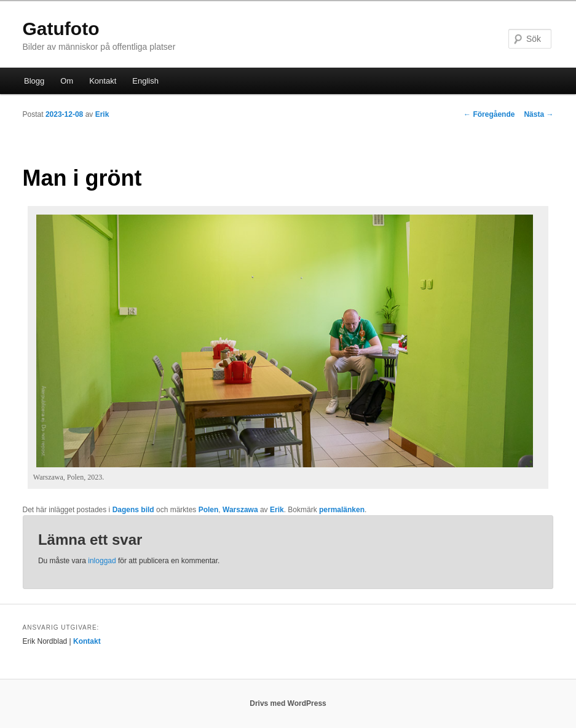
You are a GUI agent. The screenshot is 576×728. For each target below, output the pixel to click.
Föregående (489, 114)
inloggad (102, 561)
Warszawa (240, 510)
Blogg (34, 81)
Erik (102, 114)
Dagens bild (133, 510)
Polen (209, 510)
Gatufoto (61, 29)
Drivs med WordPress (288, 703)
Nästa (539, 114)
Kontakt (103, 81)
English (145, 81)
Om (67, 81)
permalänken (342, 510)
